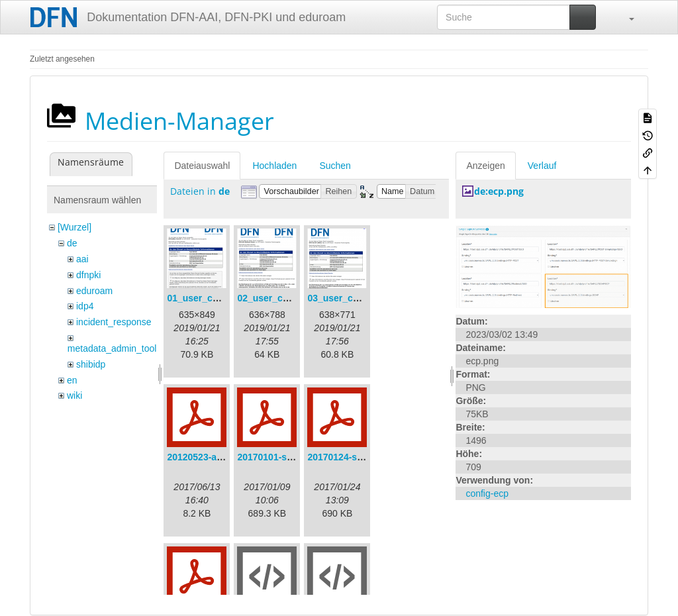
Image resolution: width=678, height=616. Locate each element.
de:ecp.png (499, 191)
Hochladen (274, 166)
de (72, 243)
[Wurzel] (74, 227)
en (72, 380)
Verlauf (542, 166)
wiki (74, 395)
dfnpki (88, 275)
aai (82, 259)
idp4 (85, 306)
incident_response (114, 322)
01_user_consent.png (215, 298)
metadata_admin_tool (112, 348)
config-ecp (487, 493)
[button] (625, 17)
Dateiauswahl (202, 166)
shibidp (91, 364)
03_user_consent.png (355, 298)
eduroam (94, 291)
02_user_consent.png (285, 298)
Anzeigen (485, 166)
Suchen (335, 166)
